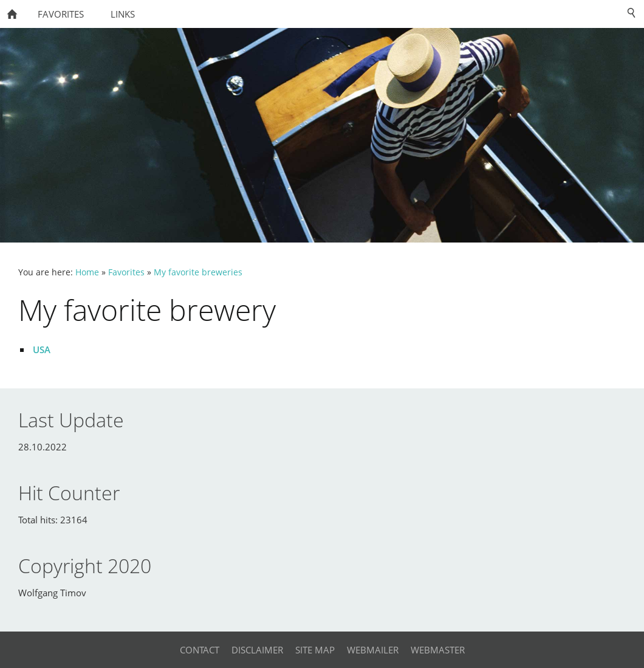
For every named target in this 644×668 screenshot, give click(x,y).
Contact (200, 650)
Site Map (315, 650)
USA (42, 349)
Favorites (126, 272)
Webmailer (373, 650)
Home (87, 272)
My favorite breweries (198, 272)
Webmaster (438, 650)
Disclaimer (257, 650)
